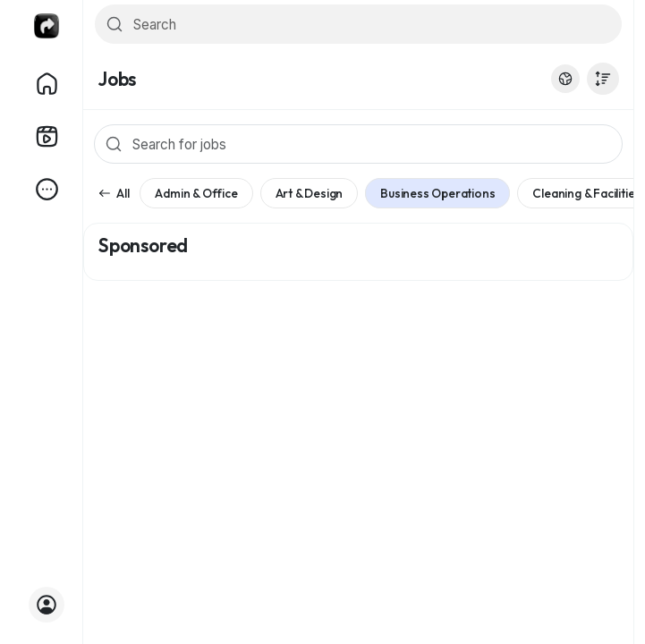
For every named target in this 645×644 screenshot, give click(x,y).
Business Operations (437, 193)
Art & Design (310, 193)
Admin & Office (196, 193)
